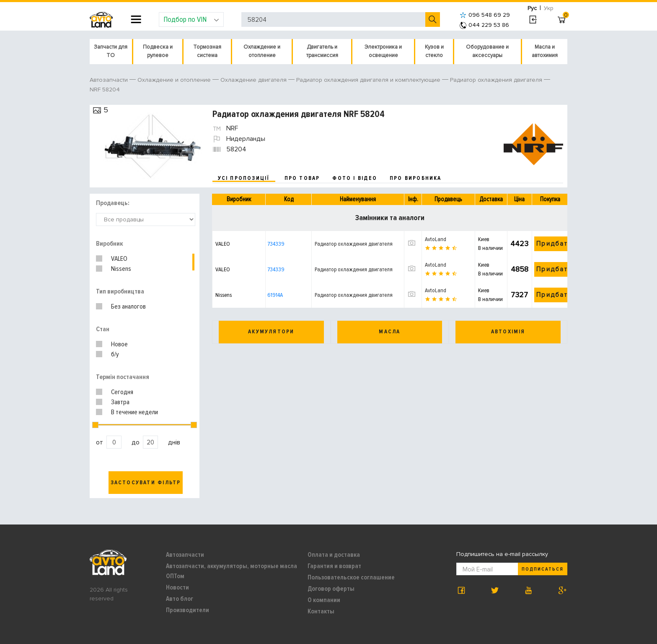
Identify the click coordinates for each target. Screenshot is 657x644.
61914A (275, 295)
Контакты (321, 611)
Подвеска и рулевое (158, 51)
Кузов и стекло (434, 51)
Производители (188, 610)
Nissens (121, 269)
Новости (177, 587)
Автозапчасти (185, 555)
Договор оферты (331, 589)
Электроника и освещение (383, 51)
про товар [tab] (302, 178)
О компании (324, 600)
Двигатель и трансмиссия (322, 51)
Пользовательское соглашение (351, 577)
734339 (276, 244)
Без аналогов (128, 306)
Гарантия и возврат (334, 566)
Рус (532, 8)
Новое (119, 344)
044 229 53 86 (484, 25)
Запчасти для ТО (111, 51)
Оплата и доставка (334, 555)
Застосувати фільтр (146, 483)
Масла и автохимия (545, 51)
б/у (115, 354)
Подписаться (543, 569)
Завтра (120, 402)
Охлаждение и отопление (262, 51)
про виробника (416, 178)
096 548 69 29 (485, 15)
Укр (549, 8)
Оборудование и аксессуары (487, 51)
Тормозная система (207, 51)
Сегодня (122, 392)
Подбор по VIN (191, 19)
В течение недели (135, 412)
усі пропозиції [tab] (244, 178)
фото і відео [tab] (355, 178)
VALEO (119, 259)
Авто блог (180, 599)
